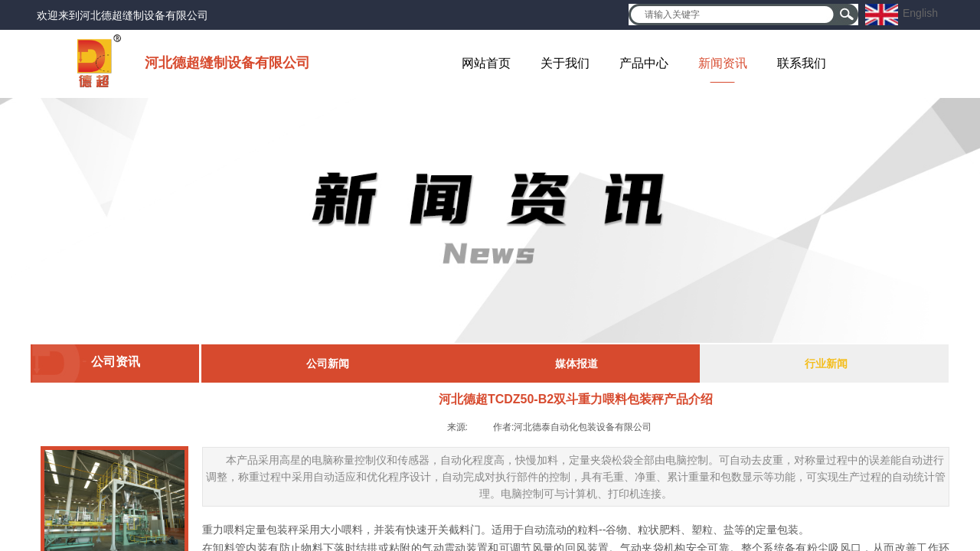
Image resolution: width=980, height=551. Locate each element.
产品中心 (644, 63)
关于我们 (565, 63)
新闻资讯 (723, 63)
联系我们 (802, 63)
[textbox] (733, 15)
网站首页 (486, 63)
